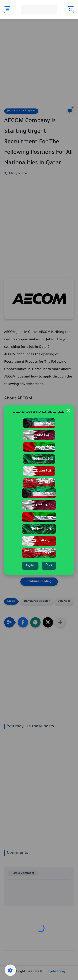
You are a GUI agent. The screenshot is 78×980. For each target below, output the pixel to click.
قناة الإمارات (43, 447)
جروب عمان (43, 553)
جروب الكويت (43, 493)
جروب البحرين (43, 541)
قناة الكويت (43, 423)
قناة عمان (43, 483)
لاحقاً (49, 566)
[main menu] (7, 10)
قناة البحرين (43, 471)
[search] (71, 10)
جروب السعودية (43, 529)
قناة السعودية (43, 459)
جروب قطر (43, 505)
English (30, 566)
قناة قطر (43, 435)
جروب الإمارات (43, 517)
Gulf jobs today (54, 972)
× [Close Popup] (68, 411)
